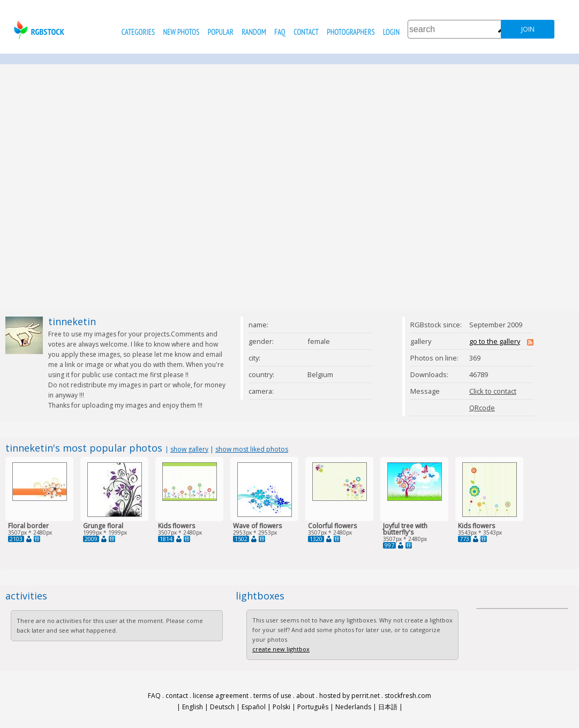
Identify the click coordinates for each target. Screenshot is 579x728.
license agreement (221, 696)
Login (391, 32)
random (254, 32)
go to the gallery (495, 341)
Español (254, 707)
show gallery (189, 449)
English (193, 707)
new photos (182, 32)
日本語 (388, 707)
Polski (281, 707)
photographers (351, 32)
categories (138, 32)
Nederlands (353, 707)
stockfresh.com (408, 696)
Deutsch (222, 707)
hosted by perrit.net (349, 696)
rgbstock (38, 30)
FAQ (280, 32)
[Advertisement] (112, 188)
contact (306, 32)
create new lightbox (281, 649)
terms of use (272, 696)
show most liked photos (252, 449)
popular (221, 32)
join (528, 29)
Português (313, 707)
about (305, 696)
